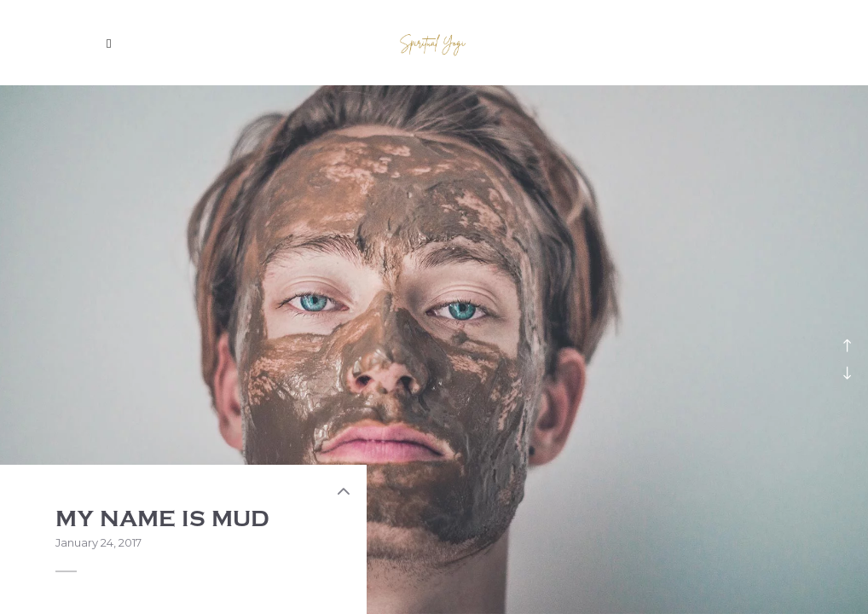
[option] (434, 350)
